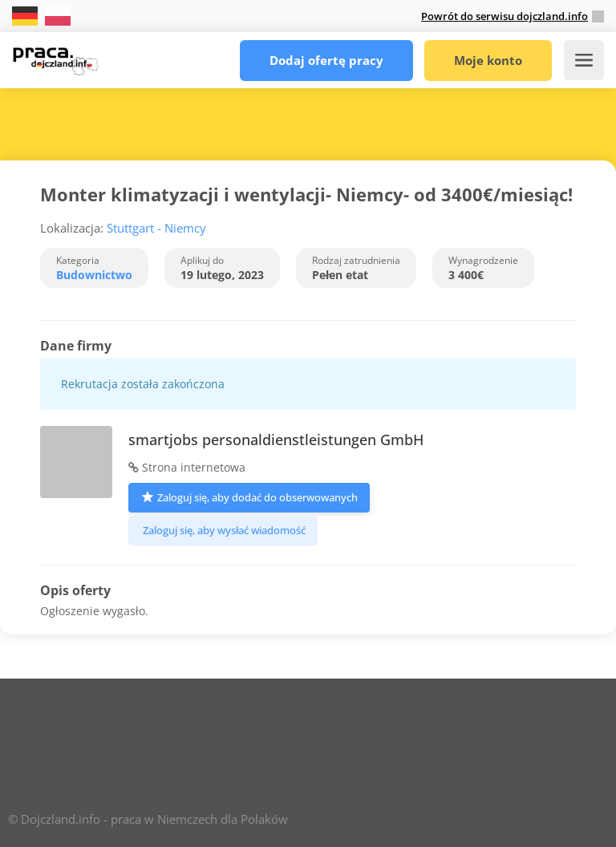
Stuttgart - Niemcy (156, 228)
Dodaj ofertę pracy (326, 60)
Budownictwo (94, 275)
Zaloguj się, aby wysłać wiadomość (223, 530)
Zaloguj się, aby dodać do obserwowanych (249, 496)
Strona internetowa (187, 467)
